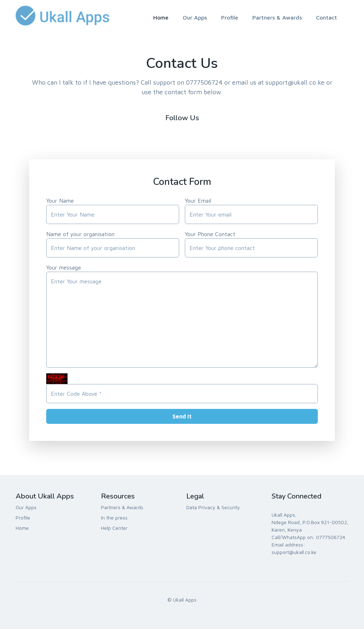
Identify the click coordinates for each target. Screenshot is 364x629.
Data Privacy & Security (213, 507)
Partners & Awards (277, 17)
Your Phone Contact (210, 234)
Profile (230, 17)
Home (161, 17)
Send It (182, 416)
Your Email (198, 201)
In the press (114, 518)
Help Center (114, 528)
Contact (326, 17)
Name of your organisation (80, 234)
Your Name (60, 201)
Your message (64, 267)
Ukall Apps (185, 600)
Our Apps (195, 17)
